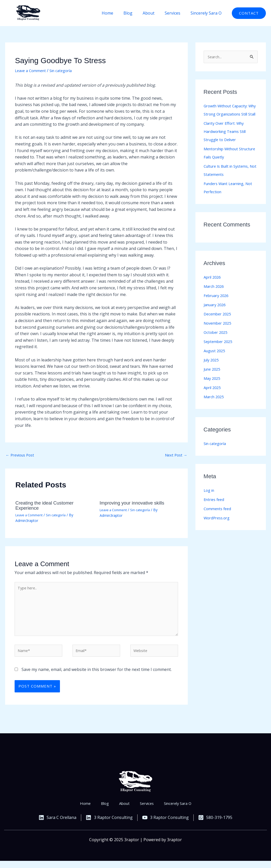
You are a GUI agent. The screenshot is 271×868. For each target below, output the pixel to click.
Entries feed (215, 508)
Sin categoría (65, 71)
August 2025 (216, 360)
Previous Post (22, 455)
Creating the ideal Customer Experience (47, 506)
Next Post (175, 455)
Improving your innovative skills (135, 504)
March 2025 (215, 406)
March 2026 (215, 295)
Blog (135, 13)
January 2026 (216, 314)
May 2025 (213, 387)
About (154, 13)
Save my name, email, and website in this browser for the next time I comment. (97, 676)
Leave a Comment (32, 71)
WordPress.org (218, 527)
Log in (210, 499)
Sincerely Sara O (207, 13)
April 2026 (213, 286)
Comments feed (219, 518)
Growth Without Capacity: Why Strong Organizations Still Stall (229, 115)
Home (117, 13)
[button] (249, 13)
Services (176, 13)
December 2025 (219, 323)
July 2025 (212, 369)
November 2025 (219, 332)
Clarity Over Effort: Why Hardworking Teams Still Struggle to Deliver (227, 140)
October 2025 (217, 341)
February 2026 (217, 304)
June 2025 (213, 378)
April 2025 (213, 396)
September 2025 (219, 350)
